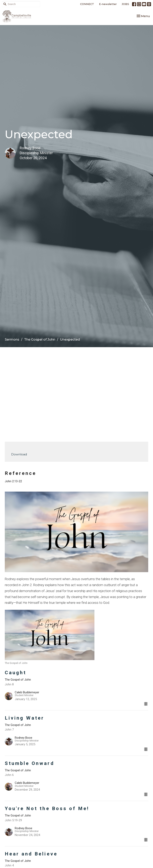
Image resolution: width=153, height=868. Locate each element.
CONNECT (87, 4)
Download (19, 454)
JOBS (125, 4)
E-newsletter (108, 4)
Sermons (12, 340)
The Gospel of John (40, 340)
